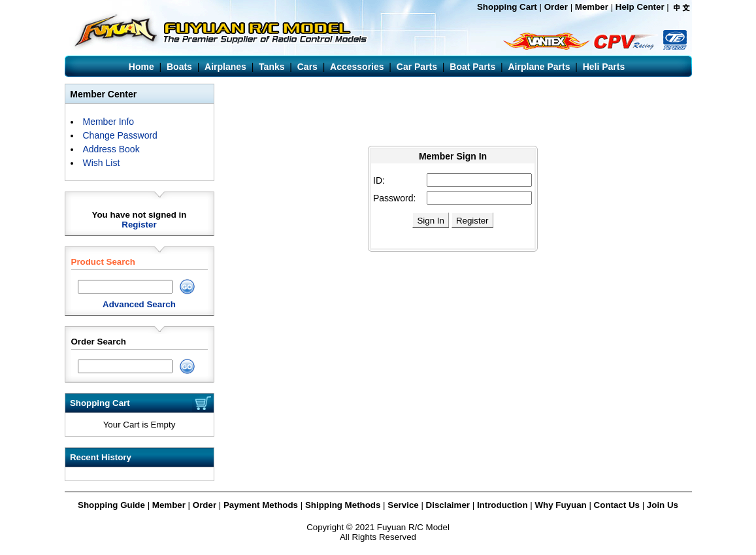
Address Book (111, 149)
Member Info (109, 122)
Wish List (102, 163)
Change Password (120, 135)
